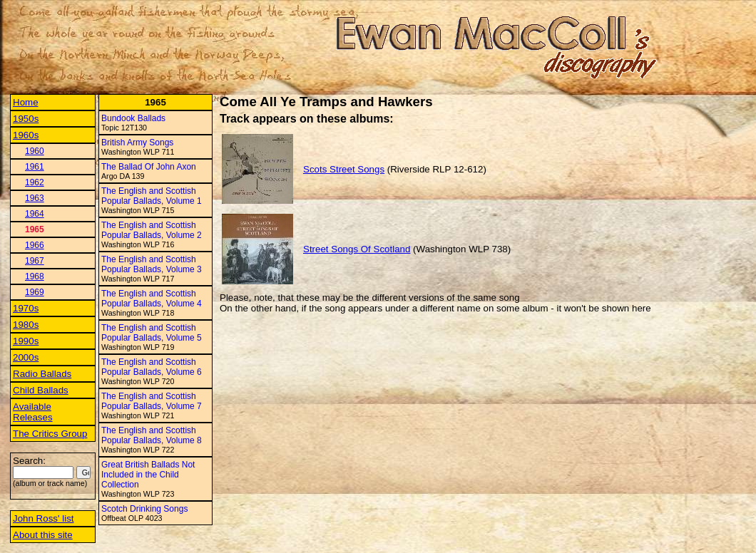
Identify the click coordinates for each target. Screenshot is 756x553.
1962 (35, 182)
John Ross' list (44, 518)
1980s (26, 325)
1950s (26, 119)
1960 (35, 151)
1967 (35, 261)
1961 (35, 167)
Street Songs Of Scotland (357, 249)
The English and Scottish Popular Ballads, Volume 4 (152, 299)
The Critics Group (50, 434)
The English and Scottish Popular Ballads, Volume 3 (152, 264)
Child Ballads (41, 390)
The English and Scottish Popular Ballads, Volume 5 (152, 333)
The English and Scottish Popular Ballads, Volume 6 (152, 367)
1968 (35, 276)
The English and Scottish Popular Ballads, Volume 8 (152, 435)
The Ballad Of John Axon (149, 167)
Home (26, 102)
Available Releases (33, 412)
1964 (35, 214)
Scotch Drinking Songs (144, 509)
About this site (43, 535)
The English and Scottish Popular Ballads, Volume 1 (152, 196)
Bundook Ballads (133, 118)
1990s (26, 341)
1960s (26, 135)
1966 (35, 245)
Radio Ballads (42, 374)
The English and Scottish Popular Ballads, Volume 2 (152, 230)
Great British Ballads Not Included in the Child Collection (148, 475)
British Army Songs (137, 143)
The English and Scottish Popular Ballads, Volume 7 (152, 401)
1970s (26, 308)
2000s (26, 357)
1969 (35, 292)
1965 (35, 229)
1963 (35, 198)
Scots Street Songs (344, 169)
